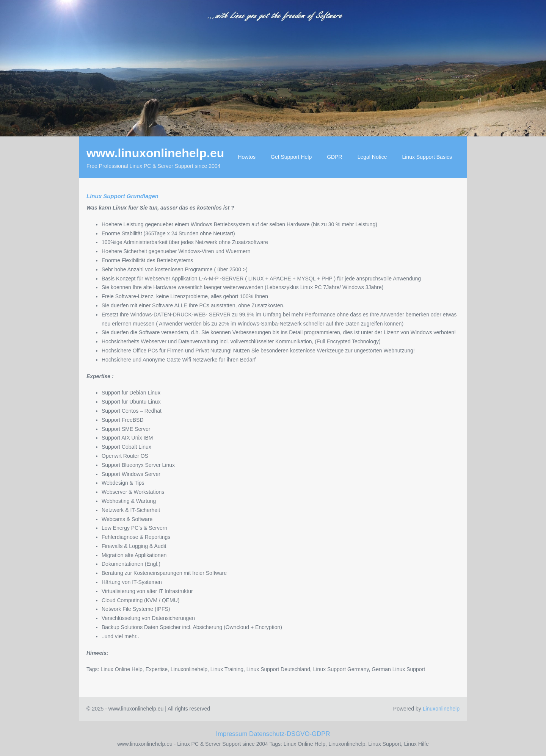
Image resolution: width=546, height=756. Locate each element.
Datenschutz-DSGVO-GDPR (290, 734)
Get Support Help (291, 157)
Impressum (231, 734)
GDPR (334, 157)
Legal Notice (372, 157)
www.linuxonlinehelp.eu (155, 153)
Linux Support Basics (427, 157)
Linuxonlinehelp (441, 709)
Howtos (247, 157)
